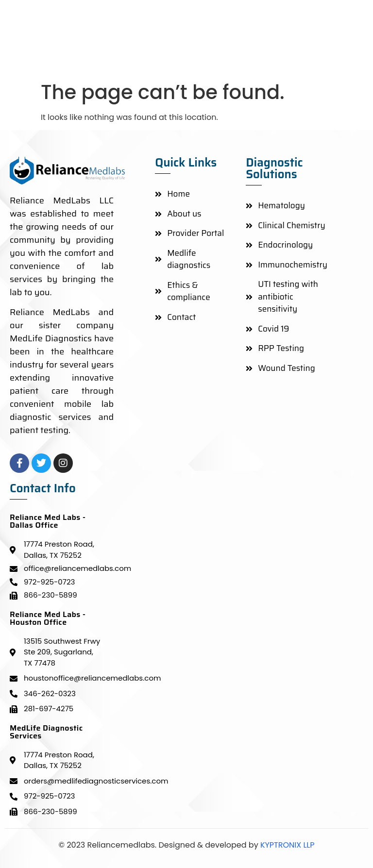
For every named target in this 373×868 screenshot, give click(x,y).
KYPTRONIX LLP (287, 845)
